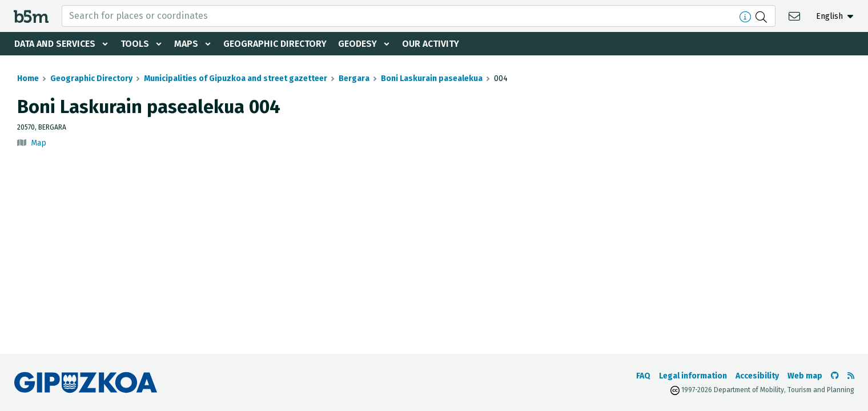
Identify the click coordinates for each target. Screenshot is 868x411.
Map (39, 143)
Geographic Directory (275, 44)
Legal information (693, 376)
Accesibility (757, 376)
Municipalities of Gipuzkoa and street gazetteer (236, 78)
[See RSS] (851, 376)
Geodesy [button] (357, 44)
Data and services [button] (55, 44)
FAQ (643, 376)
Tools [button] (135, 44)
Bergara (354, 78)
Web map (805, 376)
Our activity (431, 44)
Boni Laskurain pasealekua (432, 78)
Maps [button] (186, 44)
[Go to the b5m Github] (835, 376)
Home (28, 78)
